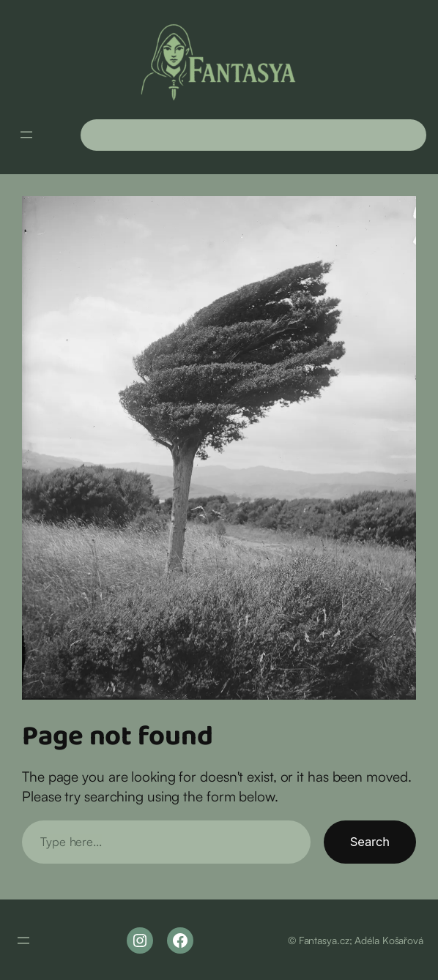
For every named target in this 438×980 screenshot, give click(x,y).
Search (370, 842)
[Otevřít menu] (26, 135)
